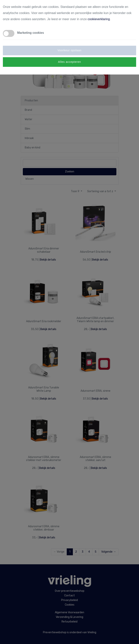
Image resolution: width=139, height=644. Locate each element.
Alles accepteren (70, 62)
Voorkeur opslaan (69, 50)
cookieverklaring (99, 19)
